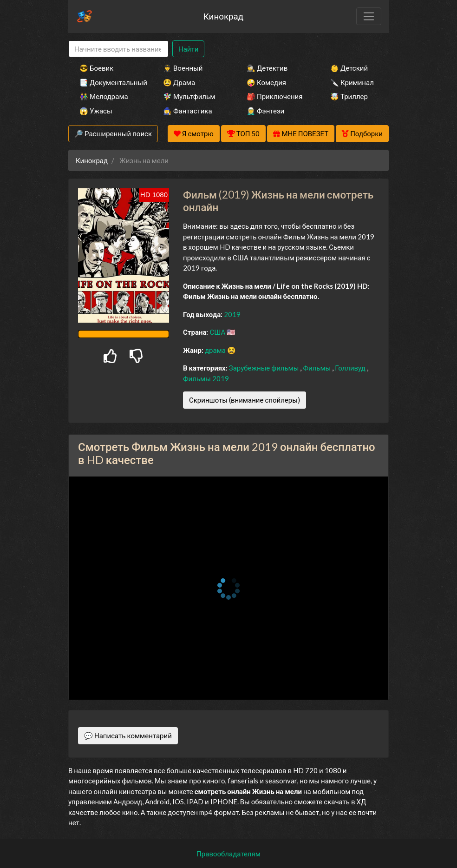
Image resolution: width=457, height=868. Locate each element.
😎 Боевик (96, 68)
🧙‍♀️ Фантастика (188, 111)
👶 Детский (349, 68)
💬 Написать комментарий (128, 735)
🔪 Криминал (352, 82)
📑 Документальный (109, 82)
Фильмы (317, 368)
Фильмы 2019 (206, 378)
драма (216, 350)
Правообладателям (228, 854)
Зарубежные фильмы (265, 368)
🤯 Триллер (349, 96)
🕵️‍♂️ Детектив (267, 68)
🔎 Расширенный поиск (113, 133)
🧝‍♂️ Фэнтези (265, 111)
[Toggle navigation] (369, 16)
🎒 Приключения (274, 96)
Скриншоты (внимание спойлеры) (245, 400)
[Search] (118, 49)
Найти (188, 49)
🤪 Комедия (266, 82)
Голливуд (351, 368)
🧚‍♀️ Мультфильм (189, 96)
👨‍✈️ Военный (183, 68)
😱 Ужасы (96, 111)
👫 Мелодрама (104, 96)
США (218, 332)
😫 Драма (179, 82)
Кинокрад (223, 16)
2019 (232, 314)
